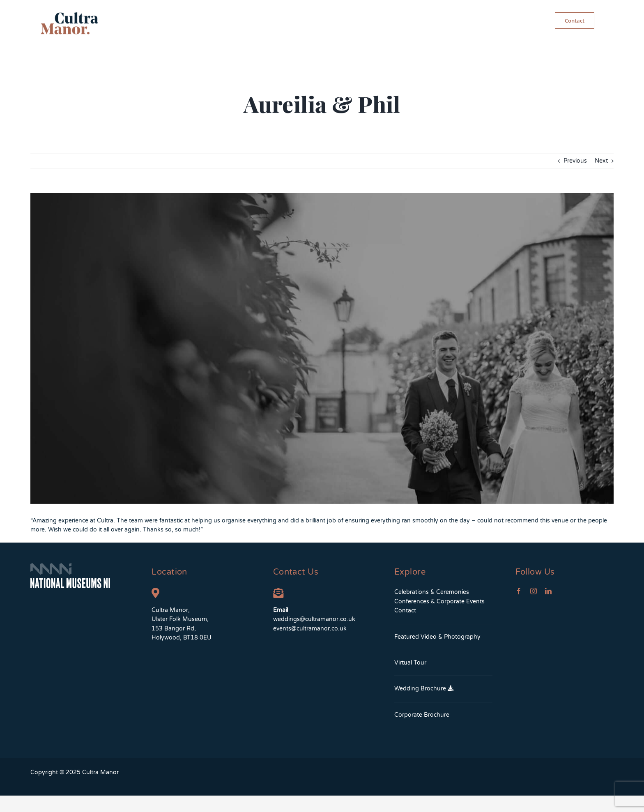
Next (601, 161)
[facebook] (519, 591)
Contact (405, 611)
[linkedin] (548, 591)
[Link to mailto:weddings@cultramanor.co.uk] (278, 593)
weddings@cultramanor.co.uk (314, 619)
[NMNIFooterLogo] (70, 566)
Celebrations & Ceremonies (432, 592)
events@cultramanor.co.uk (310, 629)
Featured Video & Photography (437, 637)
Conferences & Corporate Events (439, 602)
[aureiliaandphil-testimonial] (322, 348)
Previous (575, 161)
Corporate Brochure (422, 715)
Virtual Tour (410, 663)
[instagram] (534, 591)
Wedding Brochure (424, 689)
